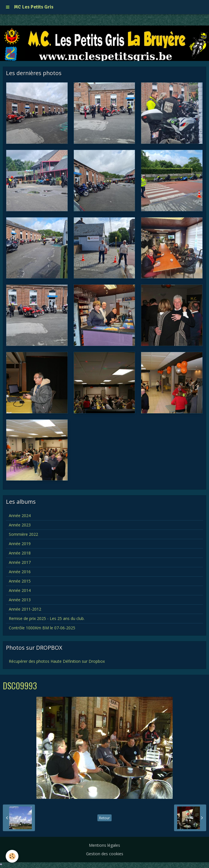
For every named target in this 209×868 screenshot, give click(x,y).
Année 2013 (20, 600)
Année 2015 (20, 581)
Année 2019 (20, 544)
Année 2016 (20, 572)
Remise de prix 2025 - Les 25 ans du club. (47, 618)
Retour (104, 818)
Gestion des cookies (105, 854)
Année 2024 (20, 515)
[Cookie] (12, 856)
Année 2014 (20, 590)
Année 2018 (20, 553)
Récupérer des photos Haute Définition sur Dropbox (57, 661)
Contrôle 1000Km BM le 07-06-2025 (42, 628)
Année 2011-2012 (25, 609)
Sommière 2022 (23, 534)
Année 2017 (20, 562)
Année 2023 (20, 525)
